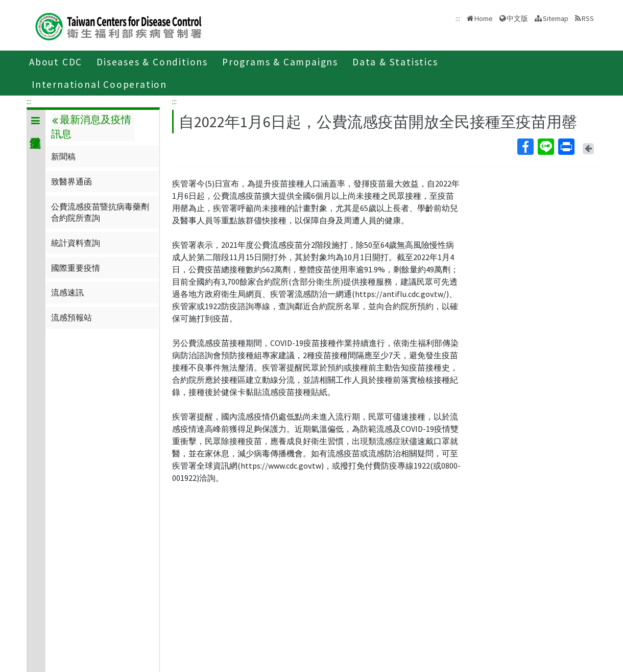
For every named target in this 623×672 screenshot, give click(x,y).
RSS (588, 18)
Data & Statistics (395, 62)
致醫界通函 (71, 181)
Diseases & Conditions (152, 62)
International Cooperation (99, 84)
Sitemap (556, 18)
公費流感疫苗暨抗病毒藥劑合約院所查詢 (100, 212)
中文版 (517, 18)
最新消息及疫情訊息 (91, 127)
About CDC (56, 62)
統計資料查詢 (76, 243)
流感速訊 (67, 292)
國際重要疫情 (76, 268)
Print (566, 147)
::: (29, 101)
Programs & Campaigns (280, 62)
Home (484, 18)
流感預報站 (71, 317)
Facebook (525, 147)
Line (545, 147)
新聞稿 (63, 156)
